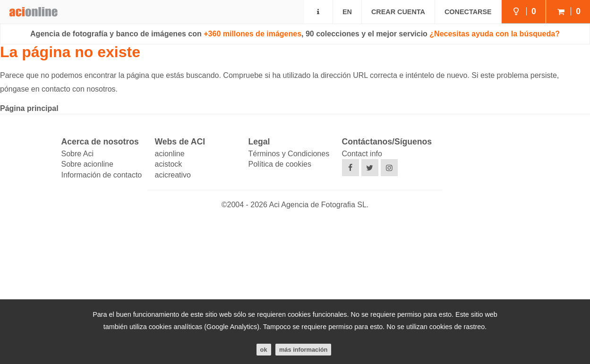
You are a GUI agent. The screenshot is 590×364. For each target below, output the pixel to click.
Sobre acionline (87, 164)
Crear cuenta (398, 12)
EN (347, 12)
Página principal (29, 108)
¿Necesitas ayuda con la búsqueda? (495, 34)
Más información (303, 350)
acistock (169, 164)
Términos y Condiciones (289, 154)
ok (264, 350)
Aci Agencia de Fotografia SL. (319, 205)
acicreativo (173, 175)
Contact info (362, 154)
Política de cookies (280, 164)
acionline (170, 154)
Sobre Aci (77, 154)
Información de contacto (102, 175)
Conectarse (468, 12)
